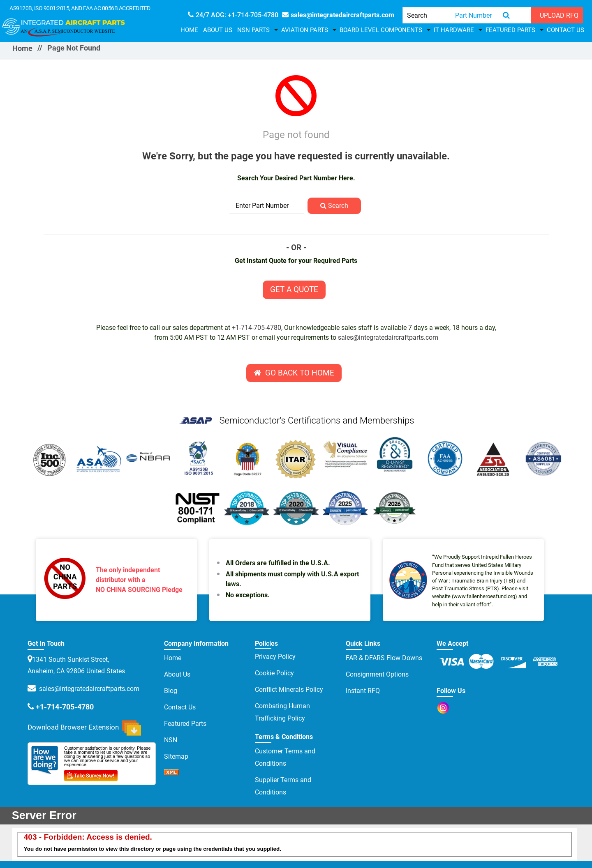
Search (334, 206)
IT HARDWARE (454, 30)
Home (189, 30)
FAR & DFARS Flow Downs (384, 658)
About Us (218, 30)
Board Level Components (381, 30)
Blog (171, 691)
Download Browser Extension (84, 728)
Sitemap (176, 756)
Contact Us (565, 30)
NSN (171, 740)
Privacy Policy (275, 657)
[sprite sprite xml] (171, 773)
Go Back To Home (294, 373)
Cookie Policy (274, 673)
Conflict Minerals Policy (289, 690)
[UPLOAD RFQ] (557, 15)
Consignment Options (377, 674)
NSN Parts (253, 30)
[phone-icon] (233, 15)
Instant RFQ (363, 691)
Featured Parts (510, 30)
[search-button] (506, 15)
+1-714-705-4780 (257, 328)
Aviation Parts (305, 30)
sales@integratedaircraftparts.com (388, 337)
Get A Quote (294, 289)
